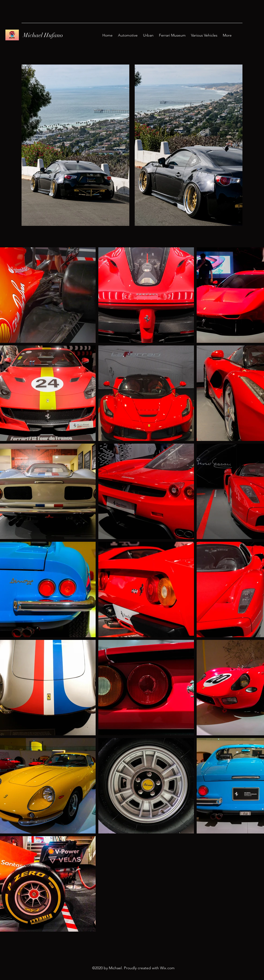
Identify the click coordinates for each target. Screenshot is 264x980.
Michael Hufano (43, 35)
